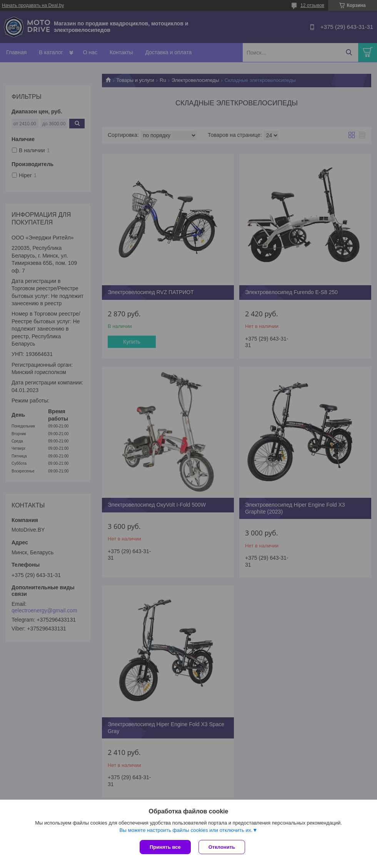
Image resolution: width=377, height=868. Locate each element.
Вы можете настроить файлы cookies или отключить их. (186, 830)
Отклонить (222, 847)
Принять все (165, 847)
